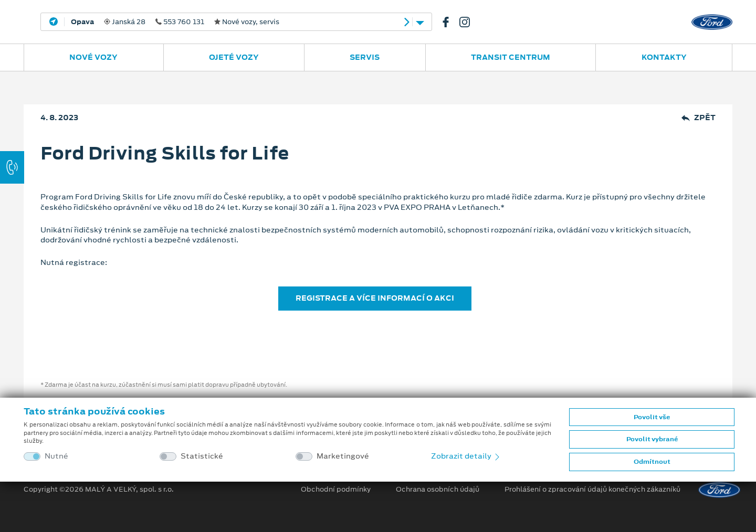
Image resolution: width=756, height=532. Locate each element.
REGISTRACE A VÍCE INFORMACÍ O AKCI (375, 298)
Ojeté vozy (234, 57)
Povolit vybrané (652, 439)
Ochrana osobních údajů (438, 490)
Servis (365, 57)
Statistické (202, 456)
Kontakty (664, 57)
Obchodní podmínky (336, 490)
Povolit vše (652, 417)
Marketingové (343, 456)
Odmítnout (652, 462)
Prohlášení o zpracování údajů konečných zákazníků (592, 490)
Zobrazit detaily (466, 456)
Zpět (699, 118)
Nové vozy (93, 57)
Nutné (56, 456)
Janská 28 (175, 22)
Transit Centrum (511, 57)
